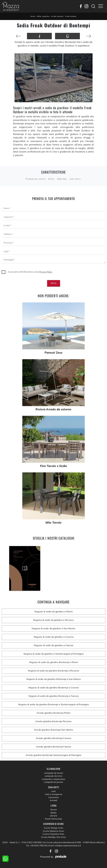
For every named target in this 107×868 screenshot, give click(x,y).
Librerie (54, 816)
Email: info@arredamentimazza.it (65, 845)
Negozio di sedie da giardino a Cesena (53, 637)
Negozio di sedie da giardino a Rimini (53, 612)
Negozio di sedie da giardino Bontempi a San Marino (53, 679)
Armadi (54, 800)
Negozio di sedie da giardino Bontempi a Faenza (54, 696)
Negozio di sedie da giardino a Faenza (53, 645)
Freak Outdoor (71, 16)
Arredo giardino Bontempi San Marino (54, 730)
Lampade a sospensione (53, 779)
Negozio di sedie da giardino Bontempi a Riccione (53, 671)
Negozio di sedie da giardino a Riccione (53, 620)
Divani (54, 810)
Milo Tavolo (54, 523)
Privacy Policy (46, 272)
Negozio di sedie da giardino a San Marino (53, 628)
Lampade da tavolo (53, 773)
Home (33, 16)
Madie (53, 813)
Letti (53, 791)
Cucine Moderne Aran (53, 831)
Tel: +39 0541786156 (37, 845)
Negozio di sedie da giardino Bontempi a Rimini (54, 662)
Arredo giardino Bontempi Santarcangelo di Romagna (53, 755)
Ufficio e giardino (43, 16)
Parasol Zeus (54, 353)
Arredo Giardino (57, 16)
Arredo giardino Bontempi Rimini (53, 713)
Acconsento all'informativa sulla (30, 272)
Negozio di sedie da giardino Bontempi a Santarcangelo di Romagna (53, 704)
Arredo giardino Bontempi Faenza (53, 747)
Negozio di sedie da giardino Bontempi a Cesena (54, 688)
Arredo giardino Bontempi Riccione (53, 721)
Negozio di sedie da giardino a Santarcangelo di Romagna (53, 654)
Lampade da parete (53, 782)
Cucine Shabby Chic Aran (53, 837)
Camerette (53, 797)
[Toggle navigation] (101, 6)
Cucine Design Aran (54, 828)
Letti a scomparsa (53, 794)
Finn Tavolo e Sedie (54, 466)
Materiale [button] (62, 179)
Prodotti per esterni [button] (35, 179)
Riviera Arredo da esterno (53, 409)
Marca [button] (51, 179)
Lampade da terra (54, 776)
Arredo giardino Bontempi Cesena (53, 738)
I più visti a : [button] (75, 179)
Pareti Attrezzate (53, 819)
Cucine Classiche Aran (53, 834)
